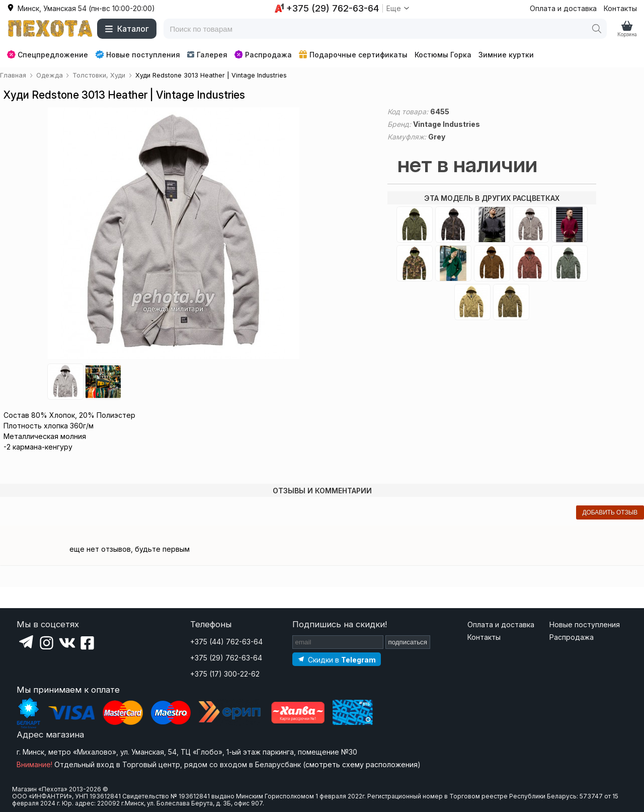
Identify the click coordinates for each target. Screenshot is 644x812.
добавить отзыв (610, 512)
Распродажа (263, 55)
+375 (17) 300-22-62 (225, 674)
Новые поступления (138, 54)
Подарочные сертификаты (353, 55)
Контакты (620, 8)
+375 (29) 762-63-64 (226, 658)
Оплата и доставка (563, 8)
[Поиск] (597, 29)
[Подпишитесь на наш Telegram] (337, 659)
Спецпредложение (48, 55)
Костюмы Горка (443, 55)
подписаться (408, 642)
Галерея (207, 55)
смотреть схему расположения (361, 764)
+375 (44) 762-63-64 (226, 642)
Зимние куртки (506, 55)
